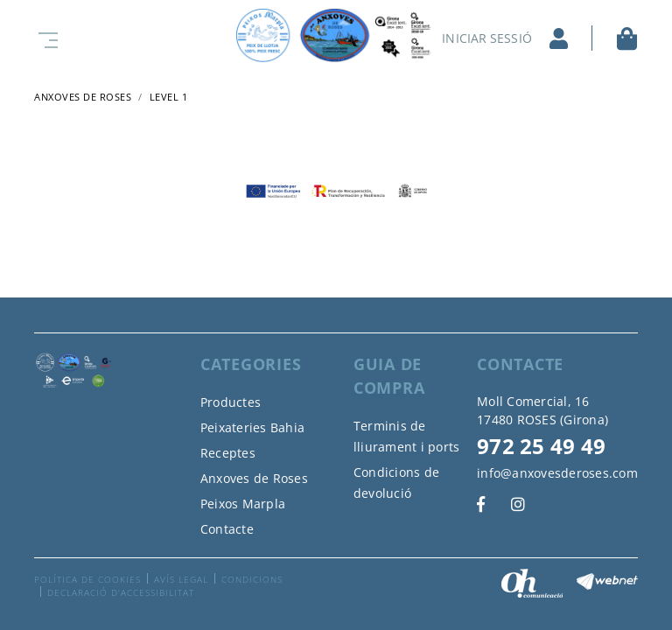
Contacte (227, 529)
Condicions (252, 579)
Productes (231, 402)
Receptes (228, 453)
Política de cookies (87, 579)
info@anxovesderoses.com (557, 473)
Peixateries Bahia (252, 427)
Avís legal (181, 579)
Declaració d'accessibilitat (121, 592)
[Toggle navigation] (45, 38)
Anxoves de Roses (254, 478)
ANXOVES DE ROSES (83, 97)
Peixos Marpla (243, 504)
